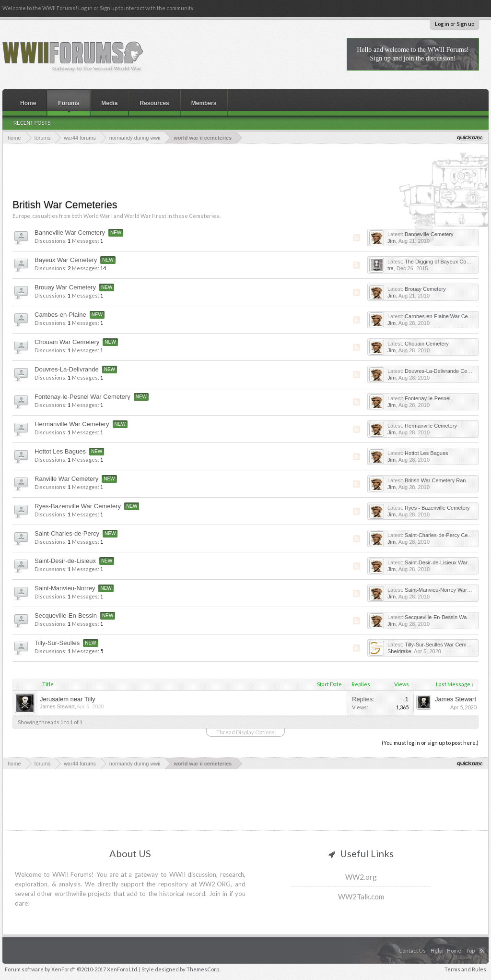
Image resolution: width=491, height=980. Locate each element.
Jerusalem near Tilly (68, 699)
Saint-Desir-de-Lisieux (65, 561)
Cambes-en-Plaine (60, 315)
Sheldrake (399, 651)
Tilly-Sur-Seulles (57, 643)
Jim (392, 241)
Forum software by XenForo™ (71, 969)
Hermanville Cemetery (431, 426)
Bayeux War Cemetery (66, 260)
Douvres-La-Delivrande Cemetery (444, 371)
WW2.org (361, 877)
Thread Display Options (245, 732)
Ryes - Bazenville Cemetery (437, 508)
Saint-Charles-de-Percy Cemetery (444, 535)
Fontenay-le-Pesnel (427, 398)
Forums (69, 103)
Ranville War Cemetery (66, 479)
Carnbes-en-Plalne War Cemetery (444, 316)
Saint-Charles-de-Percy (67, 533)
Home (28, 103)
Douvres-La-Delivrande (67, 369)
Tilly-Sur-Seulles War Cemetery (441, 645)
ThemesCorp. (203, 969)
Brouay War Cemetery (65, 287)
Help (436, 950)
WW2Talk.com (361, 896)
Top (470, 950)
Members (204, 103)
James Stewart (57, 706)
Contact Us (412, 950)
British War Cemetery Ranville (440, 480)
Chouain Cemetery (427, 344)
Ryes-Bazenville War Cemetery (78, 506)
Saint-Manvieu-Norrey (65, 588)
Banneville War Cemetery (70, 233)
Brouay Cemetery (425, 289)
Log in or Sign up (455, 24)
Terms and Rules (465, 969)
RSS (356, 238)
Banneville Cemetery (429, 234)
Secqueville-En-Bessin (66, 615)
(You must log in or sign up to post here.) (430, 743)
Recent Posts (32, 123)
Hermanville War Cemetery (72, 424)
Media (109, 103)
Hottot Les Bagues (60, 451)
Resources (154, 103)
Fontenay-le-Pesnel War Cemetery (82, 397)
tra (391, 268)
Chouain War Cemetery (67, 342)
